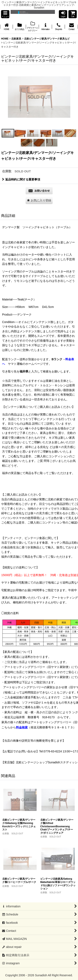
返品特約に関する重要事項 (21, 179)
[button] (5, 14)
